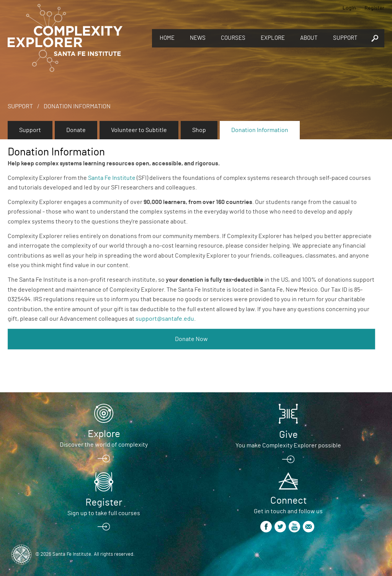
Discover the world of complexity (104, 445)
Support (345, 38)
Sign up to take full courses (104, 513)
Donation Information (77, 106)
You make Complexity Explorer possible (288, 445)
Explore (273, 38)
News (198, 38)
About (309, 38)
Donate (76, 130)
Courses (233, 38)
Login (349, 7)
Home (167, 38)
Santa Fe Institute (112, 178)
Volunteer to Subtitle (139, 130)
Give (288, 435)
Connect (288, 501)
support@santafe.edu (165, 319)
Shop (199, 130)
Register (374, 7)
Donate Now (191, 339)
